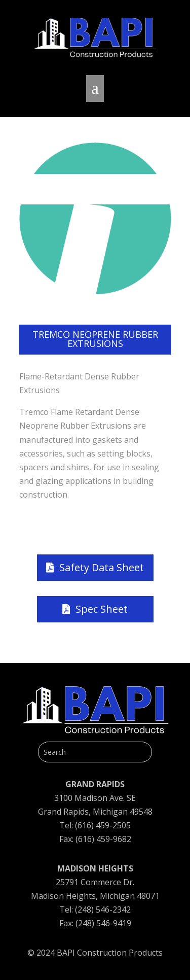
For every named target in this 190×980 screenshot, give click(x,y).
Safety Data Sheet (102, 567)
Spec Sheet (102, 609)
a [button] (95, 88)
